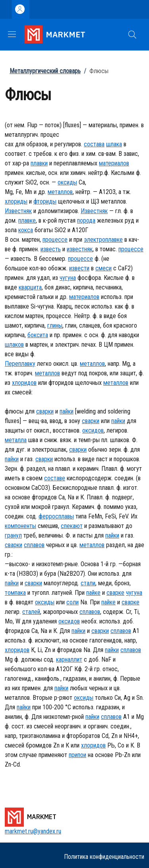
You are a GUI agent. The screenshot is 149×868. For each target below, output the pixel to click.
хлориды (16, 201)
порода (86, 220)
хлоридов (24, 383)
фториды (45, 201)
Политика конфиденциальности (104, 857)
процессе (55, 240)
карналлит (69, 659)
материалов (114, 163)
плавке (27, 220)
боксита (38, 335)
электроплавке (103, 240)
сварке (115, 593)
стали (88, 583)
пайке (93, 593)
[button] (132, 35)
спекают (72, 526)
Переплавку (20, 364)
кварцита (30, 287)
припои (77, 755)
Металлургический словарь (45, 71)
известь (51, 249)
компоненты (20, 526)
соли (73, 602)
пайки (67, 411)
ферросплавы (56, 516)
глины (55, 325)
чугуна (68, 278)
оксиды (67, 182)
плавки (39, 163)
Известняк (18, 211)
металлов (60, 192)
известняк (80, 249)
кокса (26, 230)
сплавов (34, 545)
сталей (31, 612)
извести (79, 268)
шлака (114, 144)
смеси (104, 268)
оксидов (93, 430)
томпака (15, 593)
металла (16, 440)
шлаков (14, 345)
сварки (45, 411)
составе (55, 478)
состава (94, 144)
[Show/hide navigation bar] (12, 34)
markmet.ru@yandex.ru (33, 831)
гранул (13, 535)
